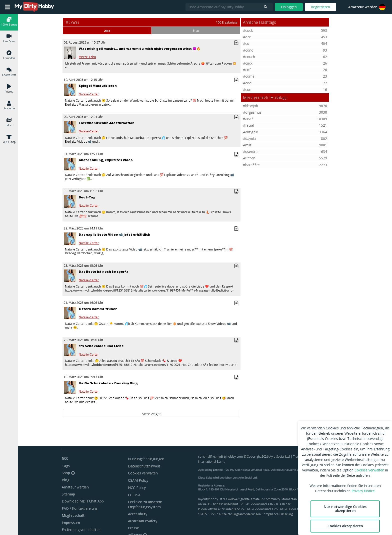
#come (249, 76)
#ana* (248, 119)
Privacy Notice (363, 491)
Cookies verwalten (143, 473)
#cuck (248, 63)
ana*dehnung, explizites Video (106, 160)
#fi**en (249, 158)
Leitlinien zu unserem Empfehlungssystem (145, 504)
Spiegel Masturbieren (98, 86)
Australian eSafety (143, 521)
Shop (66, 473)
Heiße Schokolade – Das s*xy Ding (108, 383)
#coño (248, 50)
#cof (247, 70)
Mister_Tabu (87, 57)
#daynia (249, 139)
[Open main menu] (7, 7)
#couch (249, 57)
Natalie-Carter (89, 94)
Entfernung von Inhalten (81, 530)
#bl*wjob (250, 106)
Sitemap (68, 494)
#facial (248, 125)
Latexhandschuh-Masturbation (107, 123)
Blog (65, 480)
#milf (247, 145)
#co (246, 43)
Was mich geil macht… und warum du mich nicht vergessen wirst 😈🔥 (140, 49)
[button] (382, 7)
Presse (133, 528)
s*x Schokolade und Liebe (101, 346)
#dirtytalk (250, 132)
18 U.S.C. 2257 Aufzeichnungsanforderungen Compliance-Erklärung (245, 514)
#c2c (247, 37)
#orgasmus (252, 112)
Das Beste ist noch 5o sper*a (104, 272)
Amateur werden (363, 7)
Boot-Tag (87, 197)
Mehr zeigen (151, 414)
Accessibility (138, 514)
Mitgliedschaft (73, 515)
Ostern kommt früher (98, 309)
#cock (248, 30)
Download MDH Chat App (83, 501)
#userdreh (251, 152)
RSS (65, 459)
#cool (248, 83)
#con (247, 89)
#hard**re (251, 165)
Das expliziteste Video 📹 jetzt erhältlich (114, 234)
